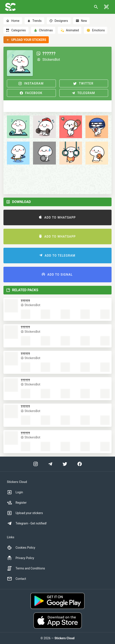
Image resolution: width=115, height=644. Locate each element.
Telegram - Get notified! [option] (27, 523)
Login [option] (15, 492)
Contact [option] (17, 579)
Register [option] (17, 503)
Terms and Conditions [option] (26, 568)
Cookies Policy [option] (21, 548)
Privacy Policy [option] (20, 558)
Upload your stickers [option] (25, 513)
